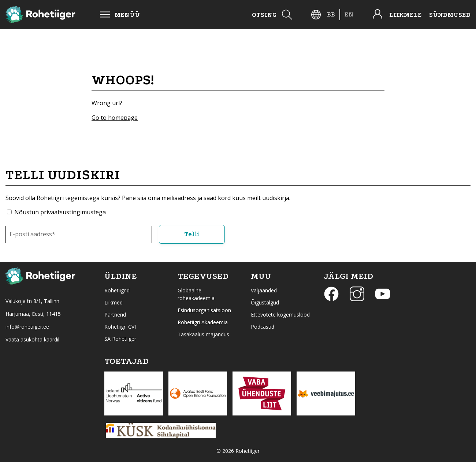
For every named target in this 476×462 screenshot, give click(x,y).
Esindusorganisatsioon (204, 310)
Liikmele (406, 15)
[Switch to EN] (349, 14)
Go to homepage (115, 118)
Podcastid (263, 327)
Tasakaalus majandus (203, 334)
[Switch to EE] (331, 14)
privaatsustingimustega (73, 212)
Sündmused (450, 15)
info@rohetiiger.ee (27, 327)
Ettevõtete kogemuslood (280, 315)
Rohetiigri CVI (120, 327)
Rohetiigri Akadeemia (203, 322)
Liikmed (114, 302)
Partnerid (115, 315)
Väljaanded (264, 290)
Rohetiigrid (117, 290)
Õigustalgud (265, 302)
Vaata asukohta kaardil (32, 339)
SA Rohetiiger (120, 339)
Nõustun (60, 212)
